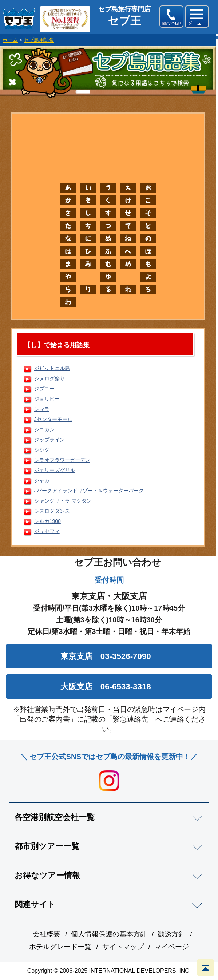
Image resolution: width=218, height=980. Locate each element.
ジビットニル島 (52, 368)
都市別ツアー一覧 (47, 846)
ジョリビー (47, 399)
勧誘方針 (171, 934)
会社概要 (47, 934)
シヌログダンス (52, 511)
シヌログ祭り (49, 378)
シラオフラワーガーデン (62, 460)
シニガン (44, 429)
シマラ (42, 409)
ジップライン (49, 440)
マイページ (172, 947)
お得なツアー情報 (47, 875)
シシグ (42, 450)
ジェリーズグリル (55, 470)
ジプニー (44, 389)
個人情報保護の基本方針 (109, 934)
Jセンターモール (53, 419)
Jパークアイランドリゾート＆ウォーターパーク (89, 491)
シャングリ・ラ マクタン (63, 501)
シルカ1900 (47, 521)
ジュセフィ (47, 531)
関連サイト (35, 904)
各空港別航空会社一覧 (55, 817)
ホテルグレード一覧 (60, 947)
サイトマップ (123, 947)
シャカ (42, 480)
